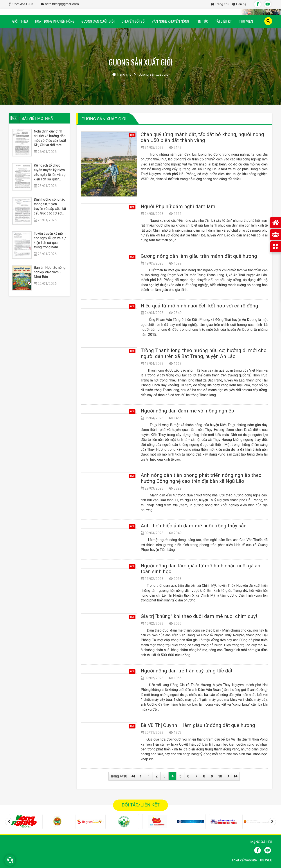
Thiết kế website (244, 860)
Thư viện (246, 21)
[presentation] (9, 822)
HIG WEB (265, 860)
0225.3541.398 (23, 4)
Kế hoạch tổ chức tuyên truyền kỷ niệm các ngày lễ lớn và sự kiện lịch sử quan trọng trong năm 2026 (50, 172)
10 (220, 776)
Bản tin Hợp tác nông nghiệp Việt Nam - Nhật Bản (50, 272)
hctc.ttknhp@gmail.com (62, 4)
